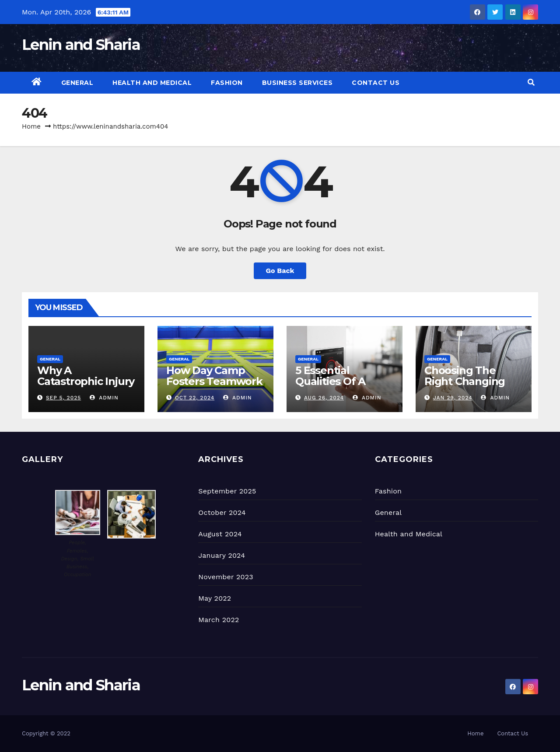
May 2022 (215, 598)
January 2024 (222, 555)
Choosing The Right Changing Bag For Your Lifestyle (465, 387)
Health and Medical (152, 83)
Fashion (227, 83)
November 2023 (226, 577)
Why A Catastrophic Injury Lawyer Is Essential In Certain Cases (86, 387)
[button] (531, 82)
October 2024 (222, 512)
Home (31, 126)
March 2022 (219, 620)
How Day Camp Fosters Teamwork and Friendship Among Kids (214, 387)
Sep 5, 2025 (63, 398)
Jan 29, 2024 (453, 398)
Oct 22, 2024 (195, 398)
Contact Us (376, 83)
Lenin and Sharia (81, 45)
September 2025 (227, 491)
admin (104, 398)
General (77, 83)
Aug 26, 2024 (324, 398)
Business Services (297, 83)
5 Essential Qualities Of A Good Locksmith (337, 381)
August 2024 (220, 534)
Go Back (280, 271)
